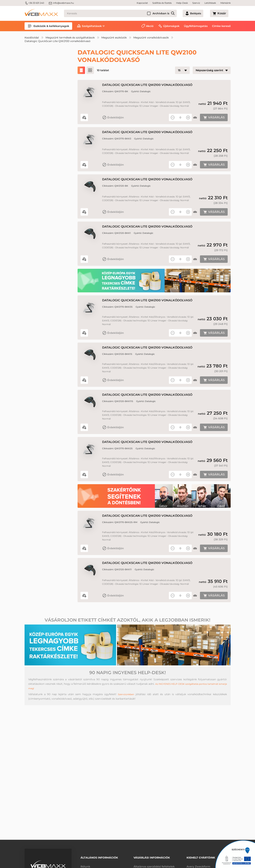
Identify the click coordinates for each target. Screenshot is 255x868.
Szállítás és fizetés (162, 3)
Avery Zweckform (198, 864)
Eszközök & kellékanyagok (48, 26)
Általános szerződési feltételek (154, 864)
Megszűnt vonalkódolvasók (151, 38)
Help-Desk (182, 3)
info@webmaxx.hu (61, 3)
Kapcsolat (142, 3)
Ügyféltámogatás (196, 26)
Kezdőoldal (32, 38)
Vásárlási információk (152, 856)
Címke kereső (221, 26)
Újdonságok (171, 26)
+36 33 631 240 (34, 3)
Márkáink (226, 3)
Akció (150, 26)
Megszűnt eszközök (114, 38)
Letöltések (210, 3)
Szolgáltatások (92, 26)
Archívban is (174, 13)
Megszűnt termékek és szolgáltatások (70, 38)
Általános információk (99, 856)
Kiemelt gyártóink (201, 856)
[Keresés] (127, 13)
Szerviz (196, 3)
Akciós (38, 84)
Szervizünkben (126, 730)
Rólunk (85, 864)
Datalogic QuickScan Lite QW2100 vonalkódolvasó (57, 41)
